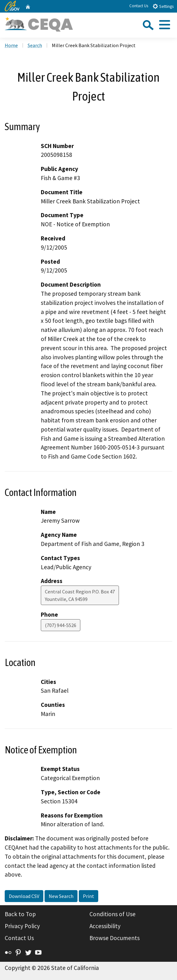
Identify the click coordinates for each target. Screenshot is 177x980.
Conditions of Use (113, 914)
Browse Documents (115, 938)
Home (11, 45)
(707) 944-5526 (61, 625)
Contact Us (139, 6)
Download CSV (24, 896)
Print (88, 896)
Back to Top (20, 914)
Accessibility (105, 926)
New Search (61, 896)
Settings (163, 6)
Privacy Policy (22, 926)
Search (35, 45)
